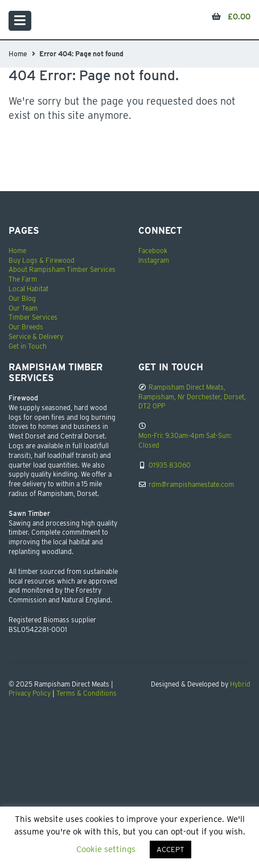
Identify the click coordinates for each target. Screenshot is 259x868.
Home (18, 54)
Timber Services (33, 317)
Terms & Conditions (87, 693)
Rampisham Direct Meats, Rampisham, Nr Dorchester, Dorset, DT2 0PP (192, 397)
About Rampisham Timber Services (62, 269)
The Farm (23, 279)
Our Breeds (26, 327)
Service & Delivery (36, 336)
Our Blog (22, 298)
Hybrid (240, 684)
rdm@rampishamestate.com (191, 484)
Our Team (23, 308)
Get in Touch (28, 346)
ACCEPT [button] (170, 850)
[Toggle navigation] (20, 21)
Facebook (153, 251)
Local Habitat (28, 289)
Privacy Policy (30, 693)
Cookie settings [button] (106, 849)
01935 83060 (170, 465)
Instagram (154, 260)
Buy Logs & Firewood (42, 260)
